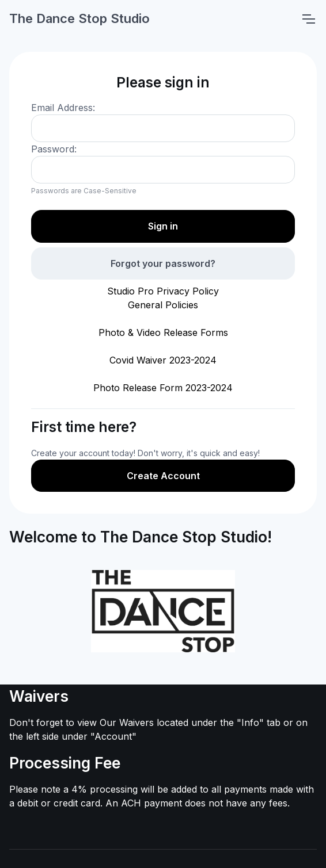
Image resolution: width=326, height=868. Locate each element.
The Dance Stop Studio (79, 18)
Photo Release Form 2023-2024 (163, 388)
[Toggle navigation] (308, 19)
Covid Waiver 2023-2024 (163, 360)
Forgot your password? (163, 263)
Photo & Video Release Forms (163, 332)
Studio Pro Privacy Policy (163, 291)
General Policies (163, 305)
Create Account (163, 476)
